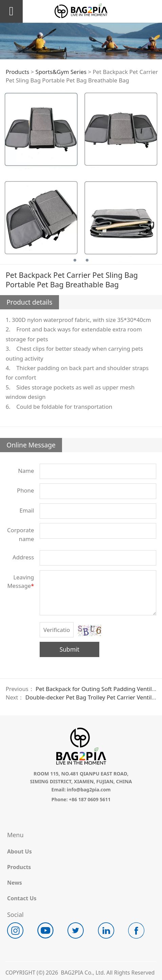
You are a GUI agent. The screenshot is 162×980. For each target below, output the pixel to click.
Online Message (31, 445)
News (15, 883)
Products (17, 72)
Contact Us (22, 898)
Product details (29, 302)
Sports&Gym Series (61, 72)
